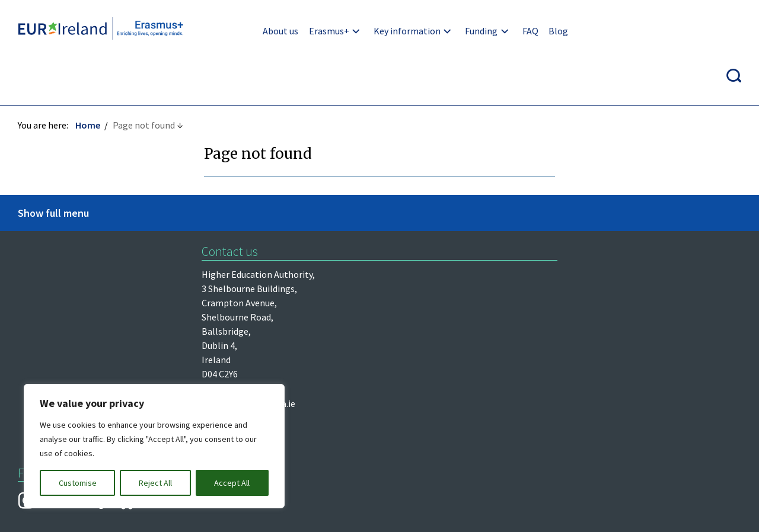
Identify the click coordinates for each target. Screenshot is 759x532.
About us (274, 31)
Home (88, 81)
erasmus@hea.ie (451, 230)
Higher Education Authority (74, 230)
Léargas (34, 255)
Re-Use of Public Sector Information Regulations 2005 (389, 390)
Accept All (232, 483)
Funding (475, 31)
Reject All (155, 483)
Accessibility (548, 390)
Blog (552, 31)
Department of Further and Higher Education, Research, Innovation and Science (92, 293)
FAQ (523, 31)
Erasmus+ (322, 31)
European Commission (64, 332)
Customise (78, 483)
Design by (63, 510)
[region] (154, 446)
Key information (401, 31)
